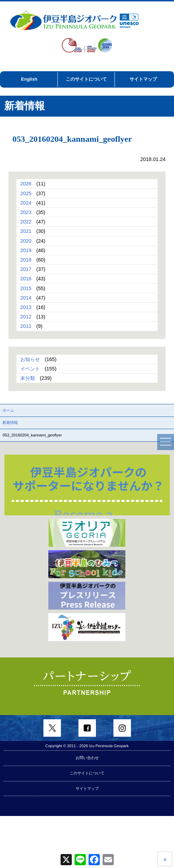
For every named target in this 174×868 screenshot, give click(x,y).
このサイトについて (86, 79)
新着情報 (10, 422)
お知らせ (30, 359)
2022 (26, 222)
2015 (26, 288)
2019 (26, 250)
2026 (26, 184)
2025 (26, 193)
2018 (26, 260)
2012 (26, 317)
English (29, 79)
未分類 (28, 378)
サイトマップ (143, 79)
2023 (26, 212)
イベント (30, 369)
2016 (26, 279)
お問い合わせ (87, 758)
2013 (26, 307)
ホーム (8, 410)
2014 (26, 298)
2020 (26, 241)
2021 (26, 231)
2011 (26, 326)
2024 (26, 203)
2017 (26, 269)
